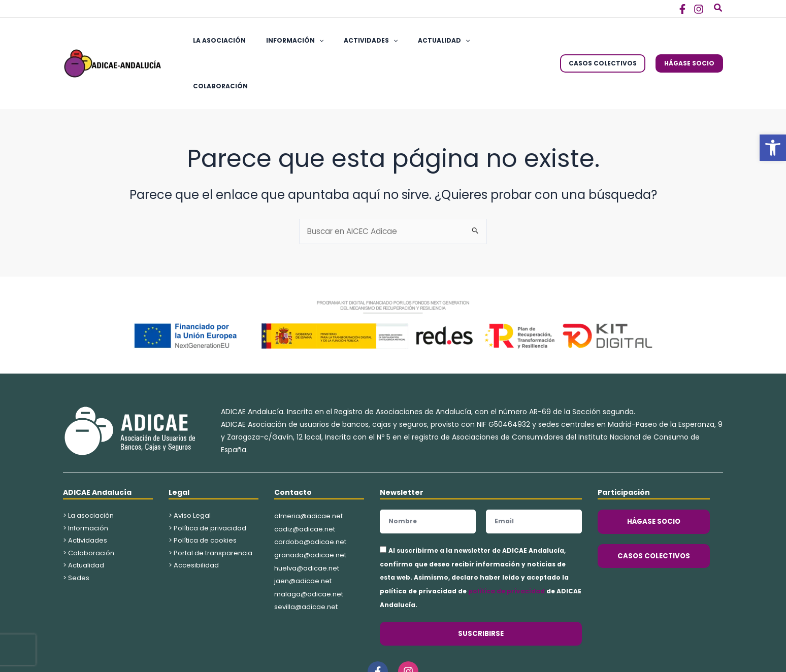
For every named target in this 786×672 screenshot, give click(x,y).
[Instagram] (699, 9)
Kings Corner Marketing (488, 659)
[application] (307, 41)
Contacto (293, 449)
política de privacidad (506, 547)
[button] (773, 148)
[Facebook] (682, 9)
